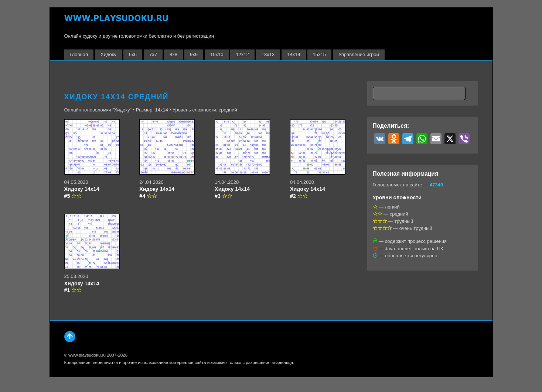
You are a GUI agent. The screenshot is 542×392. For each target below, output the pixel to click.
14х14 (294, 54)
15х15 (319, 54)
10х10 (217, 54)
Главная (79, 54)
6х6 (133, 54)
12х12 (242, 54)
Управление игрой (359, 54)
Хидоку (108, 54)
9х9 (194, 54)
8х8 (173, 54)
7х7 (153, 54)
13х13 (268, 54)
